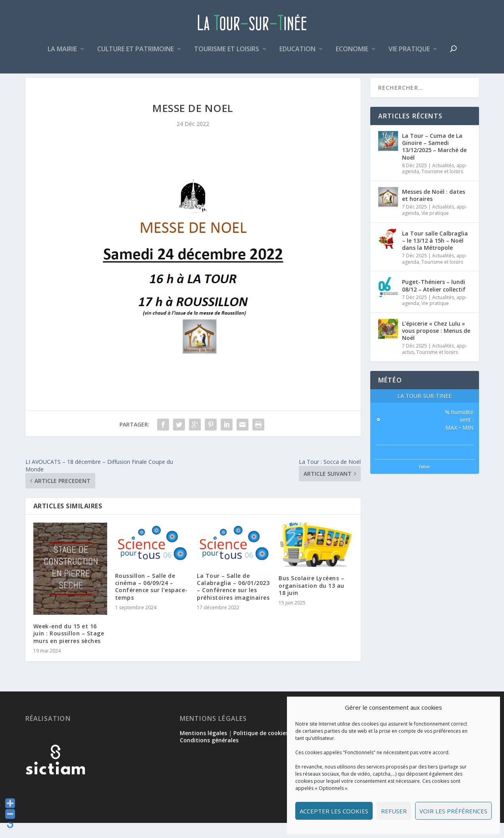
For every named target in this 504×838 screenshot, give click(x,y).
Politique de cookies (261, 748)
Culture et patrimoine (136, 53)
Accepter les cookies (334, 811)
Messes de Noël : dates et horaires (434, 210)
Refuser (394, 811)
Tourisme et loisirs (227, 53)
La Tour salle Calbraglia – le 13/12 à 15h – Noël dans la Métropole (435, 255)
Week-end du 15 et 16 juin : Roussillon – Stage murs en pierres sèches (69, 648)
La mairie (62, 53)
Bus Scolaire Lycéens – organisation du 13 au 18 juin (312, 600)
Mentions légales (203, 748)
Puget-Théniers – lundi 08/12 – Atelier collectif (434, 300)
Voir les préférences (453, 811)
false (424, 482)
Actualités (443, 181)
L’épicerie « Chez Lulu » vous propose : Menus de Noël (436, 346)
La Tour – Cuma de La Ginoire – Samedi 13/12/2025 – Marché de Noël (434, 162)
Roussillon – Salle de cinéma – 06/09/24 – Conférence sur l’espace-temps (151, 602)
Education (297, 53)
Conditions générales (209, 755)
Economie (352, 53)
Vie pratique (409, 53)
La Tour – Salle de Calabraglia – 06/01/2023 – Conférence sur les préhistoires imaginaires (233, 602)
